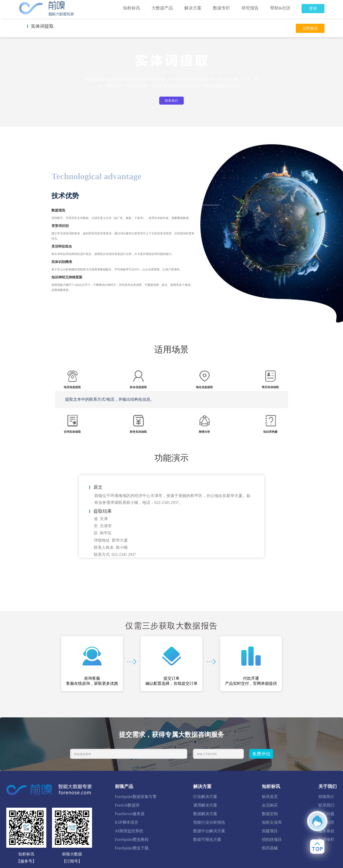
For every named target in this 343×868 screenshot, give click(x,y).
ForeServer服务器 (130, 814)
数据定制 (270, 814)
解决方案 (193, 8)
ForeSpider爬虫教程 (132, 840)
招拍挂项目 (272, 840)
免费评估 (261, 754)
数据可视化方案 (207, 840)
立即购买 (310, 28)
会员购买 (270, 805)
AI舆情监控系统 (129, 831)
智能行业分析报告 (209, 822)
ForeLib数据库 (127, 805)
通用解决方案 (205, 805)
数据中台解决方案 (209, 831)
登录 (313, 8)
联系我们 (172, 101)
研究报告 (250, 8)
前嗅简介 (326, 797)
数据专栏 (222, 8)
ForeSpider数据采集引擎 (136, 797)
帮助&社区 (280, 8)
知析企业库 (272, 822)
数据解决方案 (205, 814)
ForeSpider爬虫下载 (132, 848)
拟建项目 (270, 831)
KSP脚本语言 (127, 822)
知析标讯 (131, 8)
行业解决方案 (205, 797)
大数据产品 (162, 8)
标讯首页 (270, 797)
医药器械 (270, 848)
